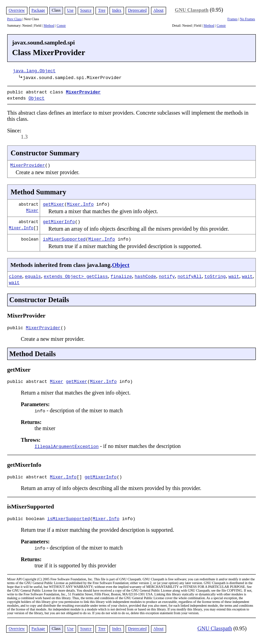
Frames (232, 19)
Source (86, 10)
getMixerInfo (59, 220)
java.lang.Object (34, 70)
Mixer (32, 209)
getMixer (53, 203)
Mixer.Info (80, 203)
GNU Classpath (192, 10)
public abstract (29, 382)
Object (36, 97)
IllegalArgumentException (67, 447)
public (17, 327)
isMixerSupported (64, 237)
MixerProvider (83, 92)
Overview (17, 10)
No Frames (248, 19)
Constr (61, 25)
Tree (102, 10)
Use (70, 10)
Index (117, 10)
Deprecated (137, 10)
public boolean (27, 521)
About (159, 10)
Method (49, 25)
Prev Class (15, 19)
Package (38, 10)
